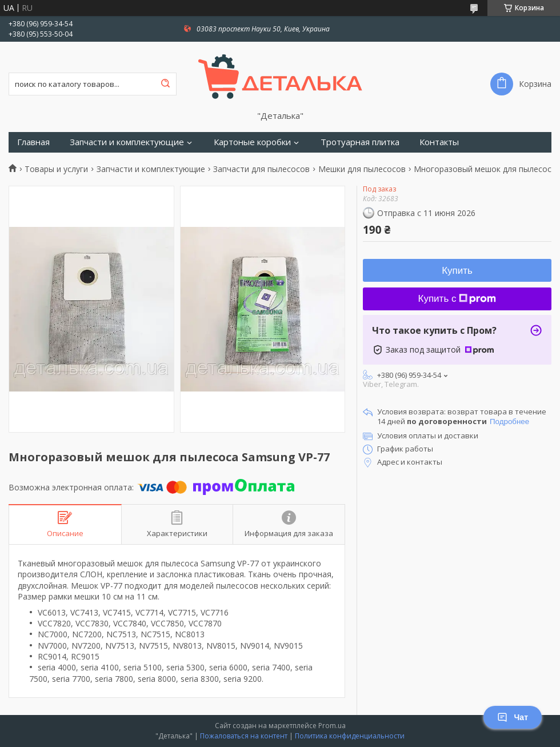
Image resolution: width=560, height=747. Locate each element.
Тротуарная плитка (360, 142)
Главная (33, 142)
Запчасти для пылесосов (261, 169)
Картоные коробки (252, 142)
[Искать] (165, 84)
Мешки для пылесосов (362, 169)
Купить (457, 271)
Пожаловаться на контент (244, 736)
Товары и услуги (56, 169)
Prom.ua (332, 726)
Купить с (457, 299)
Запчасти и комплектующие (127, 142)
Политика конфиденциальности (350, 736)
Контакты (439, 142)
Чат (513, 717)
